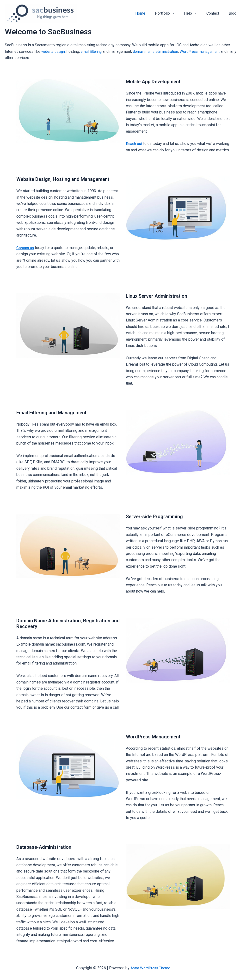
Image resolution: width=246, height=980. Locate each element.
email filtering (95, 51)
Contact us (25, 248)
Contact (216, 13)
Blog (234, 13)
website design (54, 51)
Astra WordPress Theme (150, 968)
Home (149, 13)
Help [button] (195, 13)
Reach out (134, 144)
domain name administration (161, 51)
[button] (179, 13)
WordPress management (207, 51)
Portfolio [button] (172, 13)
